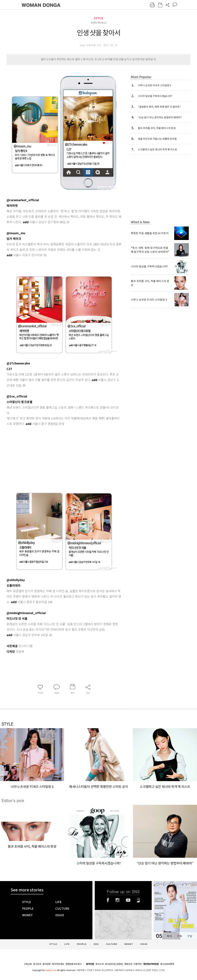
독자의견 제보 (58, 964)
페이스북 (108, 900)
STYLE (98, 18)
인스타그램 (117, 900)
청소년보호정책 (167, 964)
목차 (169, 936)
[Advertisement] (56, 453)
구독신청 (28, 964)
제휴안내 (128, 964)
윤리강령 (46, 964)
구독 (179, 936)
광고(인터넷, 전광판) (114, 964)
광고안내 (37, 964)
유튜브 (128, 900)
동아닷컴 (90, 964)
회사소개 (99, 964)
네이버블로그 (138, 900)
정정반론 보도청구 (74, 964)
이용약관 (138, 964)
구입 (190, 936)
